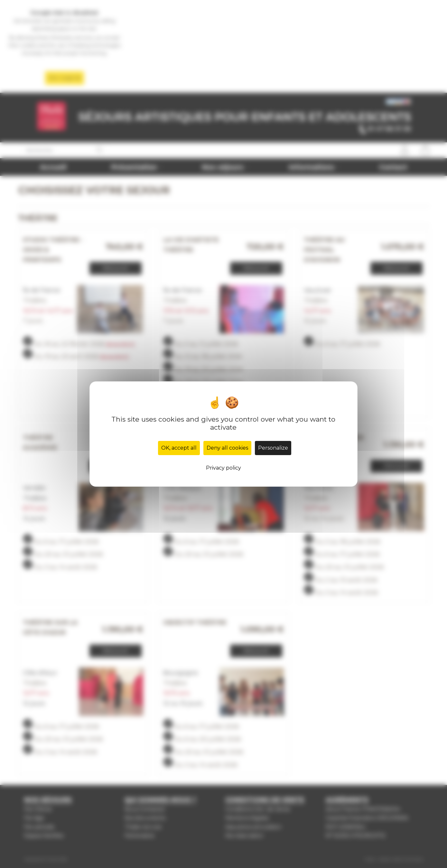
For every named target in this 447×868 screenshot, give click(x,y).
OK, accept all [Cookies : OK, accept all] (179, 448)
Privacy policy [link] (223, 468)
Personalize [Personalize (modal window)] (273, 448)
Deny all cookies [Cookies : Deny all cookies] (227, 448)
